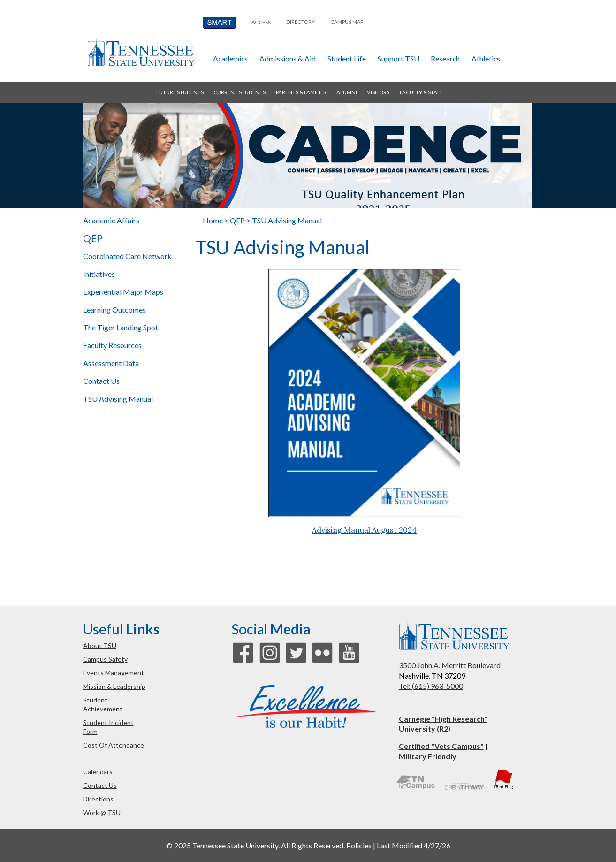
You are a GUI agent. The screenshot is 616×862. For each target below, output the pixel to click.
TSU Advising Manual (118, 399)
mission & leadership (114, 686)
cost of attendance (114, 745)
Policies (359, 845)
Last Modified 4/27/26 (414, 845)
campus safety (105, 659)
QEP (93, 238)
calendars (98, 772)
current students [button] (240, 92)
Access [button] (261, 22)
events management (114, 673)
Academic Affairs (111, 220)
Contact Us (101, 381)
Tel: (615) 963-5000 (431, 686)
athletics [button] (486, 58)
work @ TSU (102, 812)
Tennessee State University (141, 53)
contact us (100, 785)
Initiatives (99, 274)
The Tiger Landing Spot (121, 327)
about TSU (100, 645)
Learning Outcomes (114, 309)
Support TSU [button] (399, 58)
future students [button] (180, 92)
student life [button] (347, 58)
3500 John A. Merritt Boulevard (450, 665)
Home (213, 220)
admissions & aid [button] (288, 58)
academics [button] (230, 58)
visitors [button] (378, 92)
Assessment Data (111, 363)
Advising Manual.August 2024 (364, 530)
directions (98, 799)
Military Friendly (428, 756)
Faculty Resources (112, 345)
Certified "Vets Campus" (441, 746)
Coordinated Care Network (127, 256)
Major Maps (123, 292)
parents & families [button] (301, 92)
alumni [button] (347, 92)
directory (300, 22)
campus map (347, 22)
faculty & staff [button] (421, 92)
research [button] (445, 58)
